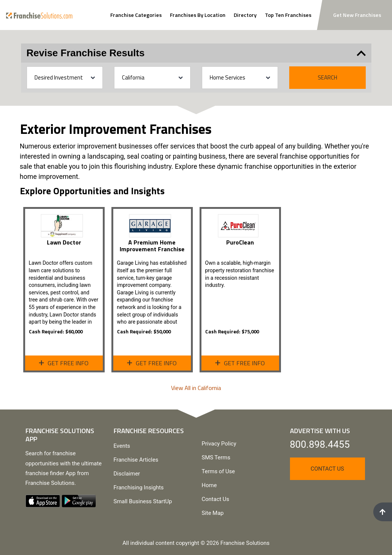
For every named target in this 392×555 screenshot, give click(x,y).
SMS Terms (216, 457)
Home (209, 485)
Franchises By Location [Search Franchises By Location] (198, 15)
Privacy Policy (219, 444)
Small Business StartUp (143, 501)
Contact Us (216, 499)
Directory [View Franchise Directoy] (245, 15)
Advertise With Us (320, 431)
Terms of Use (219, 471)
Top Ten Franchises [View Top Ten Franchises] (288, 15)
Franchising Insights (139, 487)
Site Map (213, 513)
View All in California (196, 388)
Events (122, 446)
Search (327, 77)
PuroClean (240, 242)
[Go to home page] (39, 15)
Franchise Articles (136, 460)
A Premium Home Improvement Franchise (152, 246)
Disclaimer (127, 474)
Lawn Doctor (64, 242)
